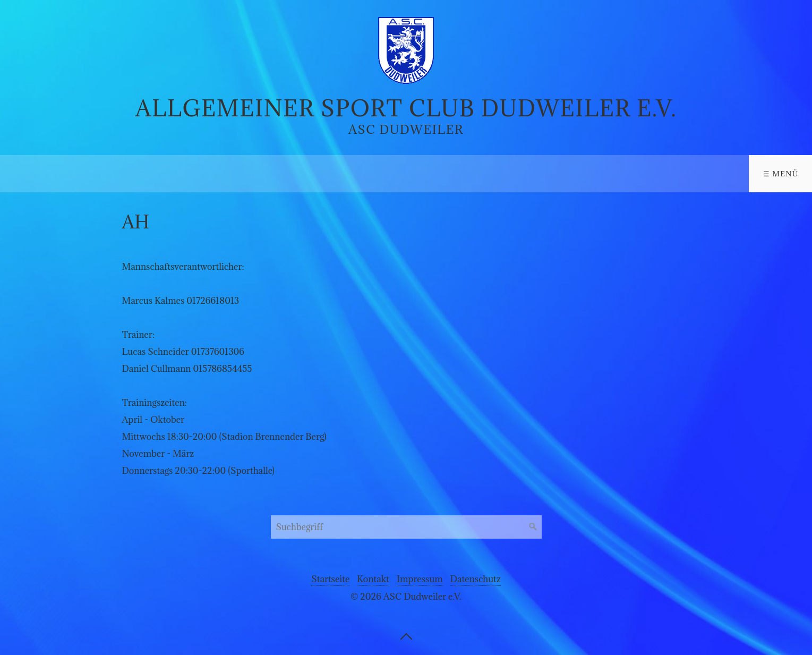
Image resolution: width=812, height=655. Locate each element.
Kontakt (317, 174)
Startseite (330, 579)
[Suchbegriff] (406, 527)
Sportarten (111, 174)
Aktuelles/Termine (221, 174)
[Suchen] (533, 527)
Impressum (420, 579)
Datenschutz (476, 579)
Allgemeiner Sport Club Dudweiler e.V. (406, 108)
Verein (31, 174)
